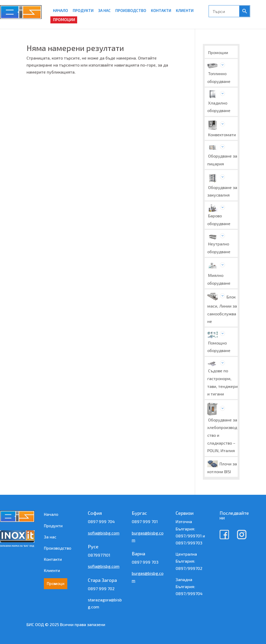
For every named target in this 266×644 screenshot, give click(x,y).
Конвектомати (222, 135)
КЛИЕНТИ (185, 10)
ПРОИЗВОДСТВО (131, 10)
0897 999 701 (145, 521)
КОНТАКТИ (161, 10)
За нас (50, 537)
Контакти (53, 559)
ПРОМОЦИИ (64, 19)
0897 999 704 (101, 521)
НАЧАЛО (61, 10)
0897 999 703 (145, 562)
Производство (58, 548)
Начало (51, 514)
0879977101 (99, 555)
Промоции (218, 52)
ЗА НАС (104, 10)
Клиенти (52, 570)
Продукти (53, 526)
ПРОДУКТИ (83, 10)
